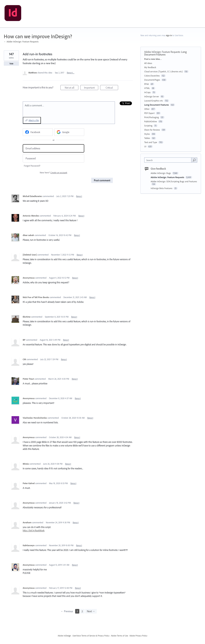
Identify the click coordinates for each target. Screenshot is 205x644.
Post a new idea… (153, 59)
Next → (91, 611)
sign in (169, 35)
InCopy (147, 92)
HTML (147, 88)
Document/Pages (152, 80)
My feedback (150, 67)
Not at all (72, 88)
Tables (147, 138)
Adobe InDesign (64, 636)
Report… (71, 73)
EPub (147, 84)
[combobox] (169, 160)
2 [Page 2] (82, 611)
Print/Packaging (152, 117)
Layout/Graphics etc (154, 101)
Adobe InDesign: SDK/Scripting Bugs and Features (174, 181)
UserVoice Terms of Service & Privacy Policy (91, 636)
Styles (147, 134)
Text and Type (151, 142)
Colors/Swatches (152, 76)
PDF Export (149, 113)
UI (145, 146)
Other (147, 109)
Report (79, 196)
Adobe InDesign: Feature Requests (162, 52)
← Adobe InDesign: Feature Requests (21, 42)
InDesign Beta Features (162, 188)
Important (91, 88)
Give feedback (158, 169)
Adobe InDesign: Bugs (161, 173)
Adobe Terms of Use (119, 636)
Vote (11, 64)
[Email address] (53, 148)
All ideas (148, 63)
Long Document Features (157, 105)
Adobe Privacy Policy (138, 636)
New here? (53, 172)
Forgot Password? (32, 166)
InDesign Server (152, 96)
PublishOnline (151, 121)
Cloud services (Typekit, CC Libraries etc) (163, 71)
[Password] (53, 158)
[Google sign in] (69, 132)
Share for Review (152, 130)
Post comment (102, 180)
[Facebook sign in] (38, 132)
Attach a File (34, 120)
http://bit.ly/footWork (34, 530)
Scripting (148, 126)
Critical (112, 88)
